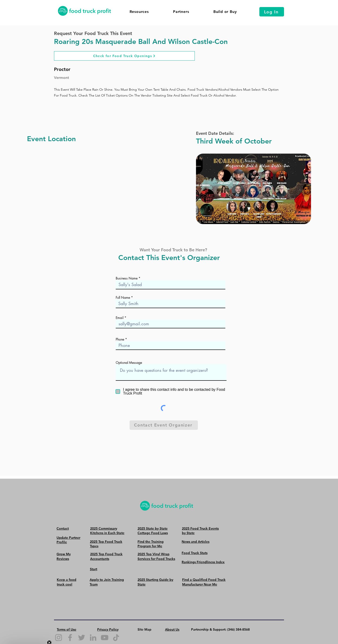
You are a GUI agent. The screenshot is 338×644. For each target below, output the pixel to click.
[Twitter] (82, 638)
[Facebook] (70, 638)
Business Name (127, 278)
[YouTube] (105, 638)
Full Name (123, 298)
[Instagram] (59, 638)
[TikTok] (116, 638)
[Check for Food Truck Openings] (124, 56)
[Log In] (272, 12)
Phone (120, 339)
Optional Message (129, 363)
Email (120, 318)
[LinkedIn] (93, 638)
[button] (139, 12)
